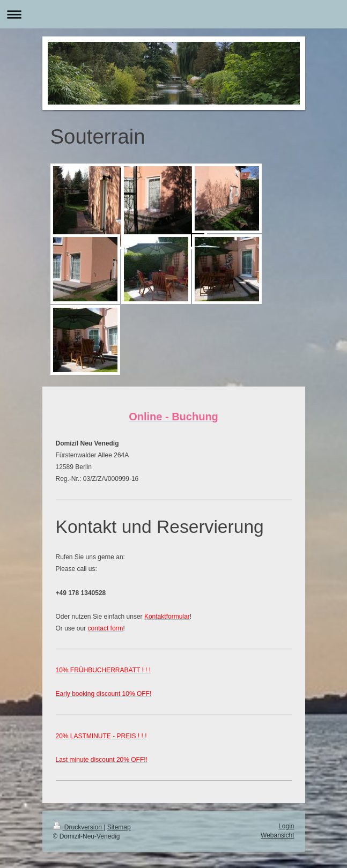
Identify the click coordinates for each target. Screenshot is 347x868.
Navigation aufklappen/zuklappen (173, 14)
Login (286, 826)
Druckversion (79, 827)
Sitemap (119, 827)
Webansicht (277, 835)
